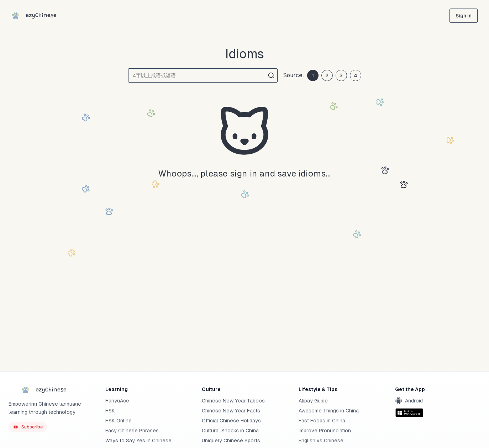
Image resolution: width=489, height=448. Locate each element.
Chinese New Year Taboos (233, 401)
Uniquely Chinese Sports (231, 441)
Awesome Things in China (329, 411)
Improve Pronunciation (325, 431)
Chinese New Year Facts (231, 411)
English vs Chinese (321, 441)
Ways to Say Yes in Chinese (138, 441)
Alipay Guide (313, 401)
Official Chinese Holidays (231, 421)
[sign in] (464, 16)
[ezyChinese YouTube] (28, 427)
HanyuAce (117, 401)
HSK (110, 411)
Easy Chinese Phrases (132, 431)
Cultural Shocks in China (230, 431)
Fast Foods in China (322, 421)
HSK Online (119, 421)
